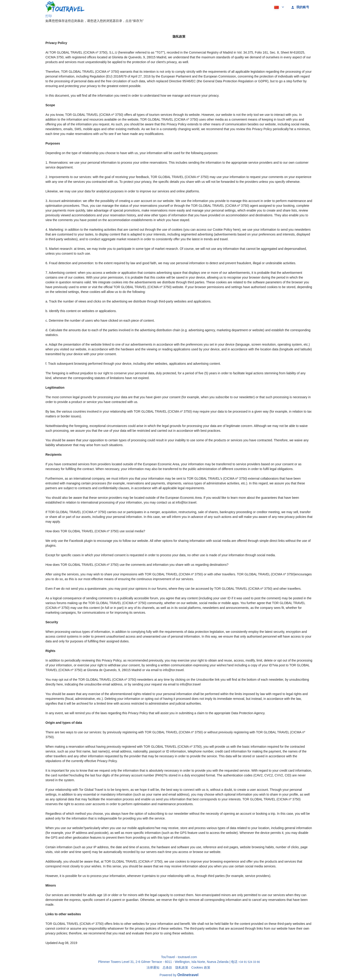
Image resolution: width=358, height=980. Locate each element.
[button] (279, 7)
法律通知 (153, 967)
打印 (49, 16)
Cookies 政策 (201, 967)
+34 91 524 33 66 (249, 962)
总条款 (167, 967)
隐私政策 (182, 967)
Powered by (179, 975)
